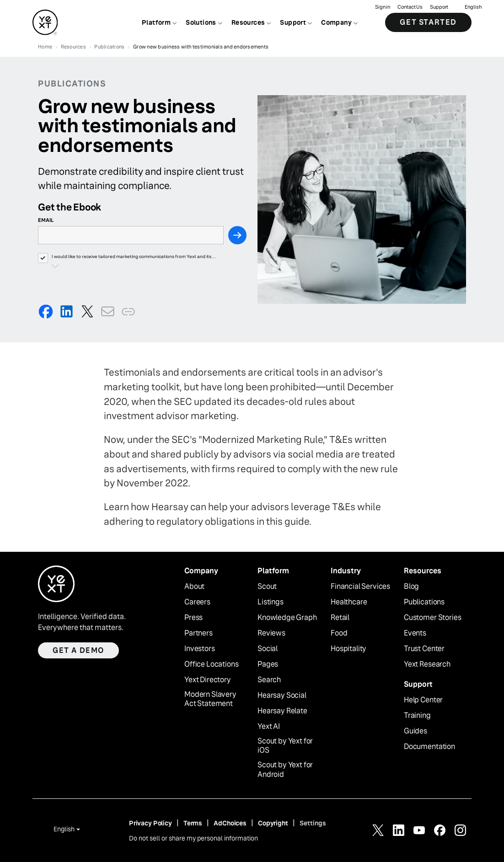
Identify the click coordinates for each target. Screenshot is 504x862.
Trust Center (424, 649)
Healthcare (349, 602)
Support (439, 7)
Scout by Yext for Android (285, 770)
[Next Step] (237, 235)
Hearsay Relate (282, 711)
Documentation (429, 747)
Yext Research (427, 664)
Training (417, 716)
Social (268, 649)
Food (339, 633)
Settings (313, 823)
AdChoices (230, 823)
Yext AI (269, 727)
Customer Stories (432, 618)
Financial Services (360, 587)
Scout (267, 587)
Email (46, 220)
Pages (268, 664)
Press (193, 618)
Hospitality (349, 649)
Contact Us (410, 7)
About (194, 587)
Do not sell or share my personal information (193, 838)
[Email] (131, 235)
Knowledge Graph (287, 618)
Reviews (271, 633)
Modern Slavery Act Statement (210, 699)
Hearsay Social (282, 695)
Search (269, 680)
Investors (200, 649)
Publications (424, 602)
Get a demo (78, 650)
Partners (198, 633)
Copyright (273, 823)
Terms (193, 823)
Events (415, 633)
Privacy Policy (150, 823)
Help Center (423, 700)
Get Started (428, 23)
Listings (271, 602)
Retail (340, 618)
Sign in (383, 7)
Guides (416, 731)
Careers (197, 602)
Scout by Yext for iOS (285, 746)
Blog (411, 587)
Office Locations (211, 664)
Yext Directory (208, 680)
